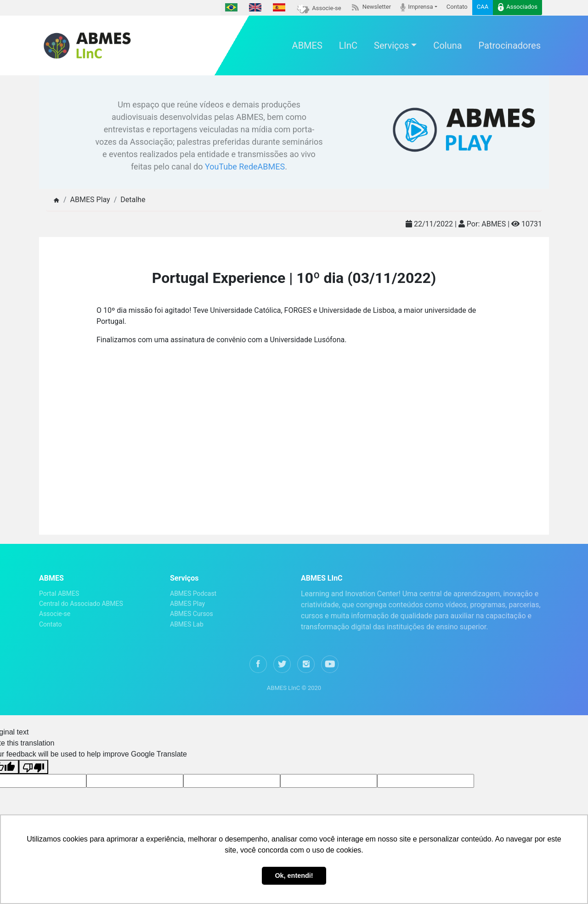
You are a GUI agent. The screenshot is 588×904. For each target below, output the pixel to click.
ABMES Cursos (192, 614)
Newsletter (371, 7)
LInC (348, 45)
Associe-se (319, 8)
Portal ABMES (59, 593)
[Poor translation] (34, 767)
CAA (483, 7)
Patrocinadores (510, 45)
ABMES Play (187, 604)
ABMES (307, 45)
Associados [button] (517, 7)
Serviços (391, 45)
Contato (457, 7)
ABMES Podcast (193, 593)
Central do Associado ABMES (81, 604)
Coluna (447, 45)
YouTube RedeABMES (245, 167)
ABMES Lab (187, 624)
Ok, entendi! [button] (294, 876)
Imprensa (416, 7)
